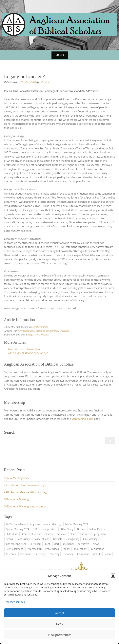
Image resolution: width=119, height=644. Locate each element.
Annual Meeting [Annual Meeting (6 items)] (52, 524)
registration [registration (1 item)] (98, 549)
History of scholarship (46, 331)
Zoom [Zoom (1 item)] (108, 554)
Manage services (15, 602)
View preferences (60, 635)
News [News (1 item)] (96, 544)
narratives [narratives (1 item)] (83, 544)
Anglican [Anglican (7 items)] (35, 524)
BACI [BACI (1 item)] (36, 529)
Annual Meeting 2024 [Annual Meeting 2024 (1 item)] (17, 529)
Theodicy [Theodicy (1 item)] (68, 554)
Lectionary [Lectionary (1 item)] (36, 544)
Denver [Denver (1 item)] (49, 534)
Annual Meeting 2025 (16, 478)
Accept (60, 613)
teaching (64, 331)
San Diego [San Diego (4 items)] (40, 554)
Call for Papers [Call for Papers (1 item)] (97, 529)
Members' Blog (40, 327)
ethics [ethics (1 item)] (73, 534)
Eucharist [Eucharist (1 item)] (85, 534)
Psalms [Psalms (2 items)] (67, 549)
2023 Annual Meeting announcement (26, 506)
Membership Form (82, 419)
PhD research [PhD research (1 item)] (34, 549)
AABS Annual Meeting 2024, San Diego (26, 492)
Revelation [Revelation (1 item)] (25, 554)
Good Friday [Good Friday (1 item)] (23, 539)
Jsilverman (45, 82)
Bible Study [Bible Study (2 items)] (67, 529)
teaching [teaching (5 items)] (55, 554)
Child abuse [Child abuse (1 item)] (12, 534)
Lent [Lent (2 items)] (48, 544)
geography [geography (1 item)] (100, 534)
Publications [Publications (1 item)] (81, 549)
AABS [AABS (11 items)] (9, 524)
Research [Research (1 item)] (11, 554)
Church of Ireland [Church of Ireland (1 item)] (32, 534)
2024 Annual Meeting (16, 499)
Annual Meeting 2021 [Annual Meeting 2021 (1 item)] (76, 524)
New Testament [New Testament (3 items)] (14, 549)
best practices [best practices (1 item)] (50, 529)
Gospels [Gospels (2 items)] (58, 539)
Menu (60, 55)
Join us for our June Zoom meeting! (24, 485)
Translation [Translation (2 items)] (83, 554)
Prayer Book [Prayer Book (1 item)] (52, 549)
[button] (113, 576)
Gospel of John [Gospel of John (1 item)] (41, 539)
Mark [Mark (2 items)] (57, 544)
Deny (60, 624)
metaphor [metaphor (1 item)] (69, 544)
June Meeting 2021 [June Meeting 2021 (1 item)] (16, 544)
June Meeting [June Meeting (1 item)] (90, 539)
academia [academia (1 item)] (21, 524)
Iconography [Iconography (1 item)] (73, 539)
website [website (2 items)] (97, 554)
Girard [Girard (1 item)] (9, 539)
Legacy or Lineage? (38, 334)
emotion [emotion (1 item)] (61, 534)
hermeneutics (25, 331)
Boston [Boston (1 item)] (81, 529)
